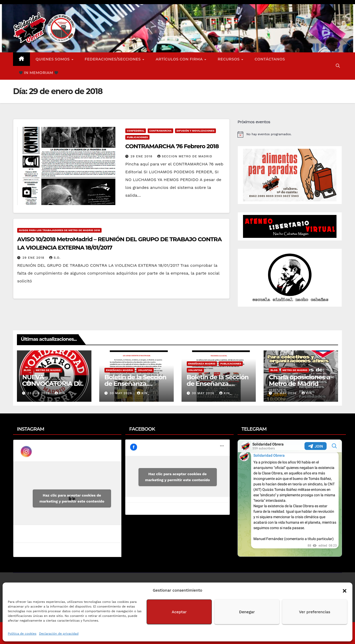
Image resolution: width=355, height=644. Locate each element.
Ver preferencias (315, 612)
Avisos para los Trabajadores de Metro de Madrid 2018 (59, 230)
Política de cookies (22, 634)
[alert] (290, 134)
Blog (27, 370)
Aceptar (179, 612)
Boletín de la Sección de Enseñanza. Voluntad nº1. (218, 384)
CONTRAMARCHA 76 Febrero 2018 (172, 146)
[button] (345, 590)
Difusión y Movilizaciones (196, 131)
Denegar (247, 612)
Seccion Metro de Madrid (185, 156)
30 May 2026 (122, 393)
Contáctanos (270, 59)
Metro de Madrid (48, 370)
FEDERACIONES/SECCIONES (113, 59)
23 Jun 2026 (39, 393)
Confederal (136, 131)
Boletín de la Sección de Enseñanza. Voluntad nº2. (135, 384)
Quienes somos (53, 59)
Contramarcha (160, 131)
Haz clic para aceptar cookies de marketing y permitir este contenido (72, 498)
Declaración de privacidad (59, 634)
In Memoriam (39, 73)
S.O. (55, 258)
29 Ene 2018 (142, 156)
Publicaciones (137, 137)
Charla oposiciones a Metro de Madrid (299, 380)
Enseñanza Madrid (120, 370)
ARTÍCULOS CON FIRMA (180, 59)
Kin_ (61, 393)
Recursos (229, 59)
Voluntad (145, 370)
